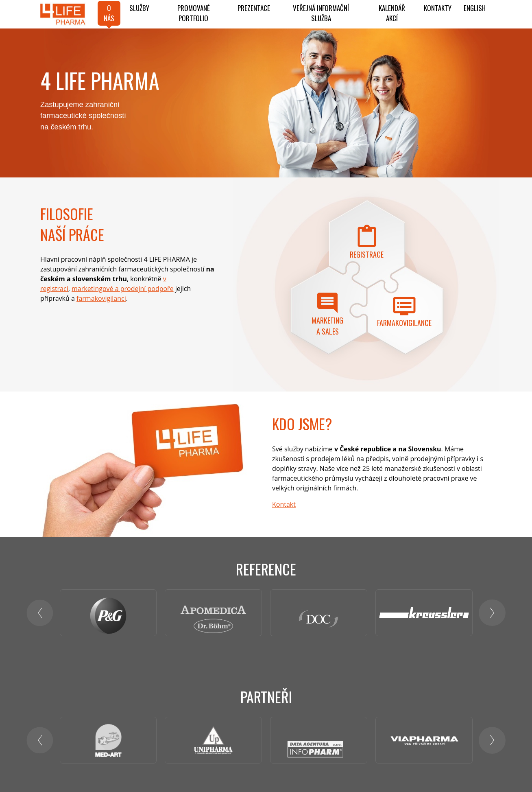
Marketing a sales (327, 326)
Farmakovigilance (404, 323)
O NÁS (109, 13)
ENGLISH (475, 8)
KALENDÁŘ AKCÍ (392, 13)
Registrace (367, 254)
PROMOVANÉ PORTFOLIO (194, 13)
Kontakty (438, 8)
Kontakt (284, 504)
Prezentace (254, 8)
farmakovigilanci (101, 298)
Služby (139, 8)
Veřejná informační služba (321, 13)
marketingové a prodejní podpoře (123, 289)
